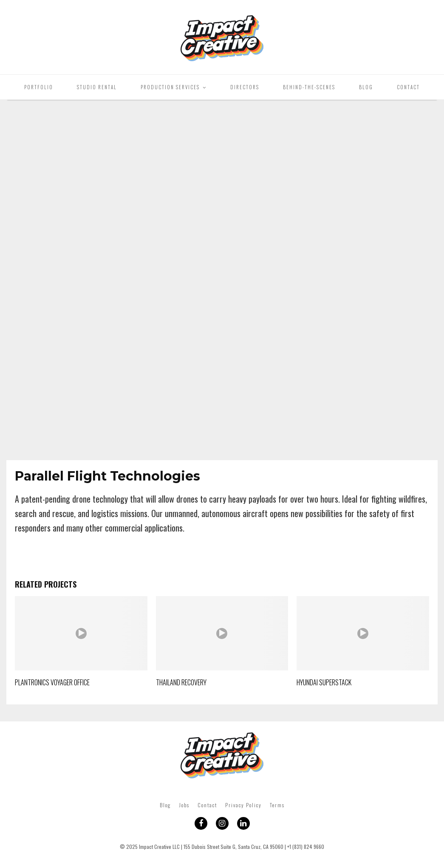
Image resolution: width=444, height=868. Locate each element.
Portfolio (39, 87)
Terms (277, 805)
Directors (245, 87)
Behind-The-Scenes (309, 87)
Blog (366, 87)
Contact (408, 87)
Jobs (184, 805)
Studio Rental (97, 87)
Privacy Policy (243, 805)
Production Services (170, 87)
